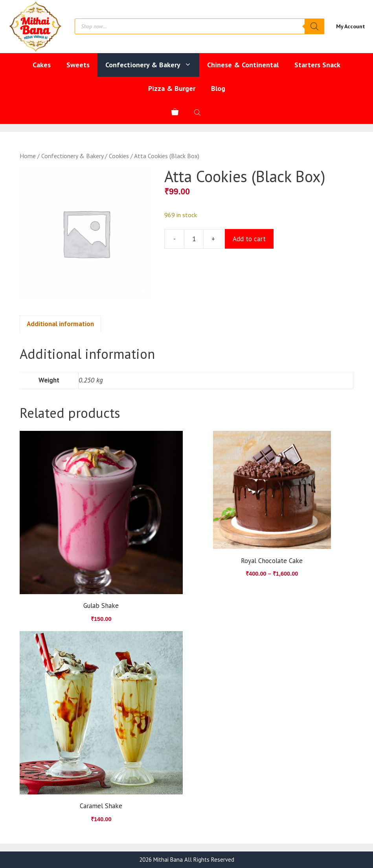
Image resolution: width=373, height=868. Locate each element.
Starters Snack (317, 65)
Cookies (119, 156)
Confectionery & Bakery (152, 65)
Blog (218, 88)
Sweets (78, 65)
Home (28, 156)
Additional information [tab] (60, 324)
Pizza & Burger (172, 88)
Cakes (42, 65)
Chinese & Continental (243, 65)
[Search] (314, 26)
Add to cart (249, 239)
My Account (351, 26)
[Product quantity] (194, 239)
